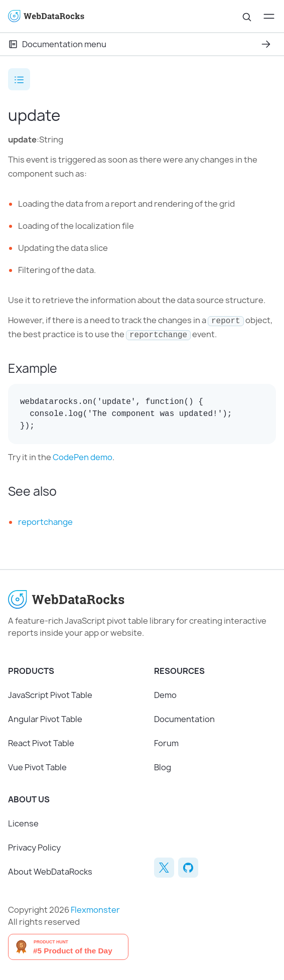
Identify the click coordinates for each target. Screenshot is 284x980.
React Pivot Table (41, 743)
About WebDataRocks (50, 872)
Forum (166, 743)
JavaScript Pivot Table (50, 695)
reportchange (45, 522)
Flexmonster (95, 910)
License (23, 823)
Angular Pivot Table (45, 719)
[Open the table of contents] (19, 79)
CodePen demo (83, 457)
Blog (163, 767)
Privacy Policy (34, 848)
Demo (165, 695)
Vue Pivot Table (37, 767)
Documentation (184, 719)
